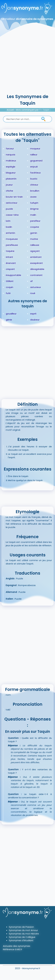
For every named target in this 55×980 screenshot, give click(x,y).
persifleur (35, 221)
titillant (10, 281)
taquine (10, 251)
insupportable (13, 275)
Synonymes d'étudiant (21, 940)
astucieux (35, 287)
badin (9, 227)
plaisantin (11, 179)
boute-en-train (14, 197)
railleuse (35, 245)
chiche (9, 191)
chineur (34, 185)
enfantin (10, 233)
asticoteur (12, 203)
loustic (34, 179)
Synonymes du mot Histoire (24, 934)
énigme (34, 209)
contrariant (36, 275)
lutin (8, 221)
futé (8, 293)
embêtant (36, 257)
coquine (35, 227)
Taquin (46, 110)
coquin (10, 287)
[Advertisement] (27, 64)
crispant (10, 269)
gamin (34, 233)
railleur (34, 155)
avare (33, 197)
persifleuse (12, 245)
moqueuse (12, 239)
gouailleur (11, 314)
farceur (10, 149)
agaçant (35, 251)
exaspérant (37, 263)
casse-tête (12, 215)
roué (33, 293)
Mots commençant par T (28, 110)
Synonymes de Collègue (22, 937)
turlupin (34, 203)
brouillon (35, 191)
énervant (11, 263)
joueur (9, 185)
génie (9, 320)
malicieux (11, 161)
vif (31, 281)
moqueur (35, 149)
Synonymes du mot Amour (23, 930)
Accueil (10, 110)
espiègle (11, 167)
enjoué (34, 167)
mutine (34, 239)
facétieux (35, 173)
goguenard (36, 161)
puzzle (9, 209)
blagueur (11, 173)
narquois (11, 155)
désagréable (37, 269)
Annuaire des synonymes (17, 946)
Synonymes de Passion (21, 927)
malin (33, 215)
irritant (9, 257)
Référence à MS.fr (13, 949)
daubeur (35, 320)
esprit (33, 314)
